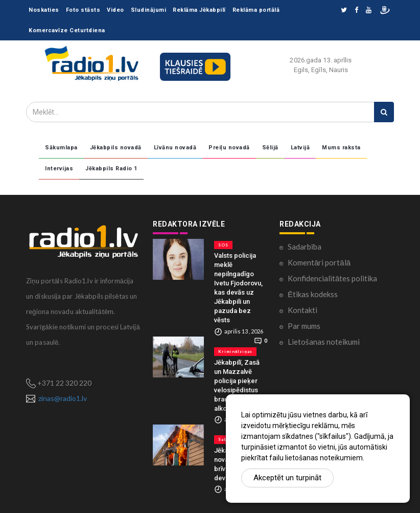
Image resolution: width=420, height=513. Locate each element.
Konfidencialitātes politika (332, 278)
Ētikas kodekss (313, 294)
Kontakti (302, 310)
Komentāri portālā (319, 262)
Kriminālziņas (235, 351)
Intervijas (59, 169)
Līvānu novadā (175, 148)
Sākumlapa (61, 148)
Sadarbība (305, 247)
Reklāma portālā (256, 10)
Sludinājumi (149, 10)
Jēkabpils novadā (116, 148)
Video (115, 10)
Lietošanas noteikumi (324, 342)
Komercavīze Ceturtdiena (67, 30)
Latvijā (300, 148)
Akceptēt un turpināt (287, 478)
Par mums (304, 326)
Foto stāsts (83, 10)
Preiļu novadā (229, 148)
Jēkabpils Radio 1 (111, 169)
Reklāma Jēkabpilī (199, 10)
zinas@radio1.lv (63, 398)
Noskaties (44, 10)
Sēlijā (270, 148)
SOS (223, 245)
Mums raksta (341, 148)
